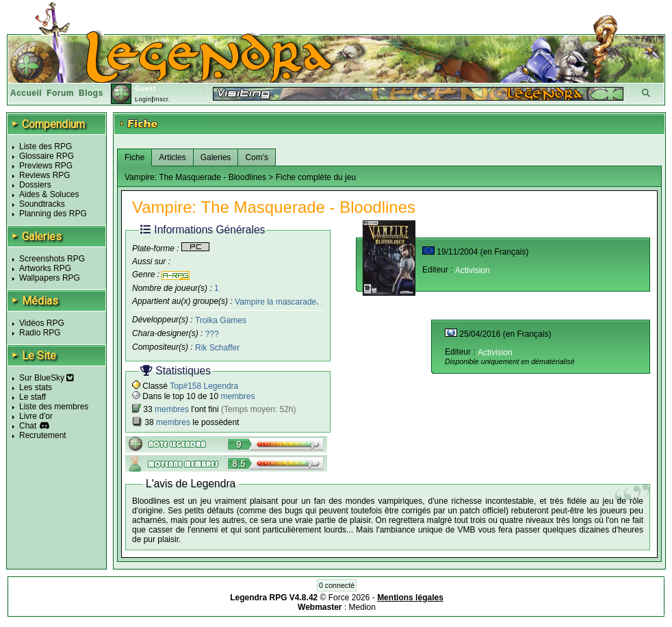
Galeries (216, 157)
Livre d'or (36, 416)
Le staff (33, 397)
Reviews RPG (45, 175)
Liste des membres (54, 407)
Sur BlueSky (47, 378)
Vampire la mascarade (275, 301)
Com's (257, 157)
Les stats (36, 387)
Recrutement (43, 435)
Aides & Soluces (49, 194)
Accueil (26, 93)
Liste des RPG (46, 146)
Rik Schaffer (217, 348)
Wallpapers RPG (50, 278)
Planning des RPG (53, 214)
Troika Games (221, 320)
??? (212, 334)
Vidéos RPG (42, 323)
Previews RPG (46, 166)
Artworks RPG (45, 268)
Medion (362, 607)
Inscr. (162, 99)
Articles (172, 157)
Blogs (91, 93)
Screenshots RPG (52, 259)
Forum (60, 93)
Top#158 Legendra (204, 386)
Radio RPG (40, 333)
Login (143, 99)
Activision (473, 270)
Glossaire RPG (47, 156)
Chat (28, 426)
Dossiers (35, 185)
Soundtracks (42, 204)
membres (237, 396)
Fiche (134, 157)
